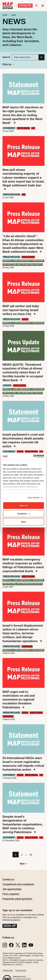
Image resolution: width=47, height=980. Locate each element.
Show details (34, 498)
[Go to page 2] (22, 855)
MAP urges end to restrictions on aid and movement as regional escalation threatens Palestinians (19, 700)
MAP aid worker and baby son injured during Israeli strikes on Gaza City (21, 310)
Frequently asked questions (17, 899)
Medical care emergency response (23, 261)
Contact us (8, 879)
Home (5, 15)
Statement (9, 128)
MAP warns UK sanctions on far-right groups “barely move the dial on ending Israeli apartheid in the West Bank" (23, 115)
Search (6, 57)
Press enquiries (11, 894)
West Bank (23, 128)
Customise (24, 514)
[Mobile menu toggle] (43, 6)
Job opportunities (12, 889)
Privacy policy (21, 970)
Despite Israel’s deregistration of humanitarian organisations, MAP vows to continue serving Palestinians (23, 824)
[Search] (41, 57)
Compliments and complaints (18, 884)
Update (7, 385)
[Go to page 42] (31, 855)
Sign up (10, 926)
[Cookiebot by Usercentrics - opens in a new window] (33, 456)
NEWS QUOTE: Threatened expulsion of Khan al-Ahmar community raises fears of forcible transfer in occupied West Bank (23, 372)
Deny (23, 522)
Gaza (25, 319)
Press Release (12, 194)
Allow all (24, 505)
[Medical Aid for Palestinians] (8, 6)
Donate (25, 5)
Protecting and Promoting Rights (23, 264)
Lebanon (27, 646)
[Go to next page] (23, 864)
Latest (14, 15)
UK (33, 128)
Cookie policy (8, 970)
